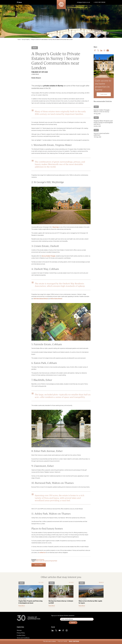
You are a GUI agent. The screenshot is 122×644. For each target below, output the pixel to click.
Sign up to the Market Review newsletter (63, 616)
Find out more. (63, 641)
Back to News (39, 565)
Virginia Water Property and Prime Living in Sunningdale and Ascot (103, 122)
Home (19, 40)
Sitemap (19, 629)
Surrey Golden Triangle (49, 256)
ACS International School (41, 299)
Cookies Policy (21, 634)
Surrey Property (26, 40)
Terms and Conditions (23, 636)
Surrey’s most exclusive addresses (101, 134)
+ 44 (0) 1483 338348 (99, 2)
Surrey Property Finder (52, 561)
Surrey (44, 561)
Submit (91, 619)
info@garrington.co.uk (83, 2)
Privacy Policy (21, 631)
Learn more (104, 94)
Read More (22, 606)
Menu (19, 2)
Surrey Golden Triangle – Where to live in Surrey (102, 111)
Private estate (39, 561)
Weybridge (56, 227)
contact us (42, 553)
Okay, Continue (74, 641)
